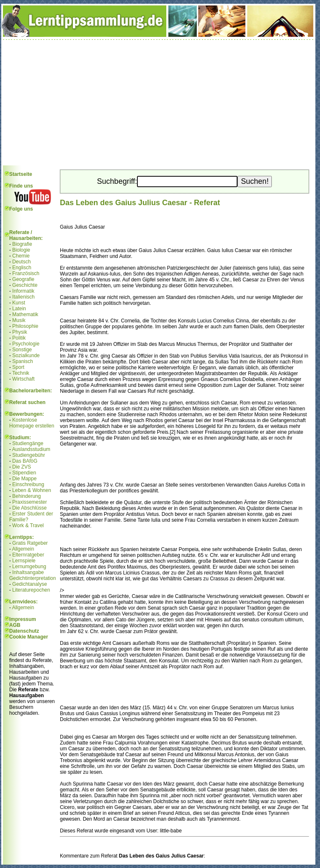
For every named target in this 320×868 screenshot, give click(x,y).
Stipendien (24, 473)
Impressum (23, 619)
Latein (19, 309)
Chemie (21, 256)
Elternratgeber (28, 555)
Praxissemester (30, 502)
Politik (19, 338)
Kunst (19, 303)
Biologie (21, 250)
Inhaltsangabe (28, 572)
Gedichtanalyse (30, 584)
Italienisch (23, 297)
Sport (18, 367)
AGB (15, 625)
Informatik (23, 291)
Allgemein (23, 549)
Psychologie (26, 344)
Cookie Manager (29, 637)
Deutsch (21, 262)
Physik (19, 332)
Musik (19, 320)
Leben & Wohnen (32, 490)
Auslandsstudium (31, 449)
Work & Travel (28, 525)
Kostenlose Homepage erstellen (32, 423)
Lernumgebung (29, 567)
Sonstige (22, 350)
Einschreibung (28, 484)
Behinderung (26, 496)
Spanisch (22, 361)
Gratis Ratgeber (30, 543)
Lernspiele (24, 561)
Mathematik (25, 314)
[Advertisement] (158, 103)
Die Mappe (24, 479)
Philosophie (25, 326)
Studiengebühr (28, 455)
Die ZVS (22, 467)
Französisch (26, 273)
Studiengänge (28, 443)
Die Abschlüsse (29, 508)
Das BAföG (25, 461)
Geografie (23, 279)
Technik (21, 373)
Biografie (22, 244)
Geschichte (25, 285)
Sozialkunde (26, 355)
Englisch (22, 268)
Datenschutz (24, 631)
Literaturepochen (31, 590)
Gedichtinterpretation (32, 578)
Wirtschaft (23, 379)
